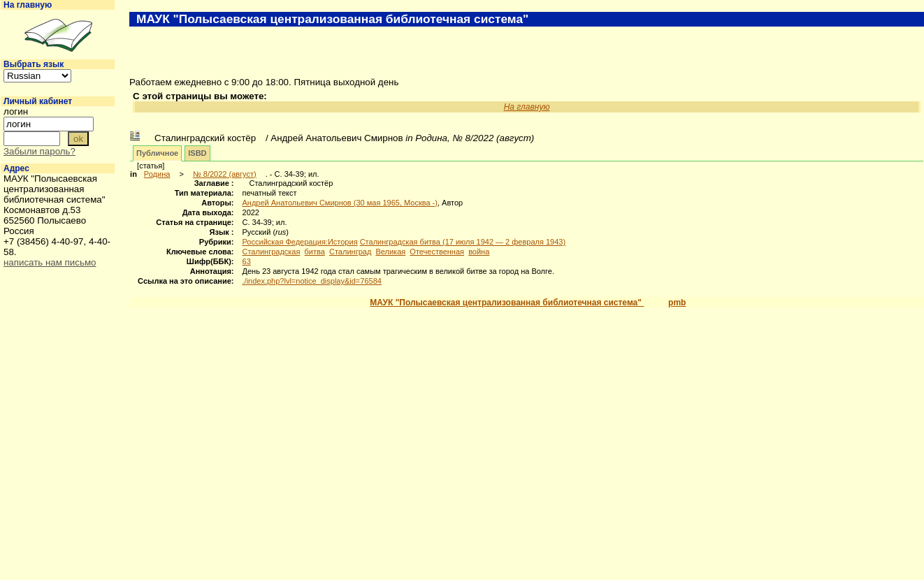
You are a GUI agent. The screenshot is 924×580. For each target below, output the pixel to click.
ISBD (197, 153)
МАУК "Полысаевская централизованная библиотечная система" (507, 303)
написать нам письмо (50, 262)
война (479, 252)
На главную (28, 5)
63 (247, 261)
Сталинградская (272, 252)
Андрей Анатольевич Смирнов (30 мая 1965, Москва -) (340, 203)
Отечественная (437, 252)
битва (315, 252)
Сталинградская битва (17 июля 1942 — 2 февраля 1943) (463, 242)
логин (16, 111)
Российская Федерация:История (300, 242)
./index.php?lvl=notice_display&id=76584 (312, 281)
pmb (677, 303)
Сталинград (350, 252)
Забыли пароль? (39, 151)
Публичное (157, 153)
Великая (390, 252)
